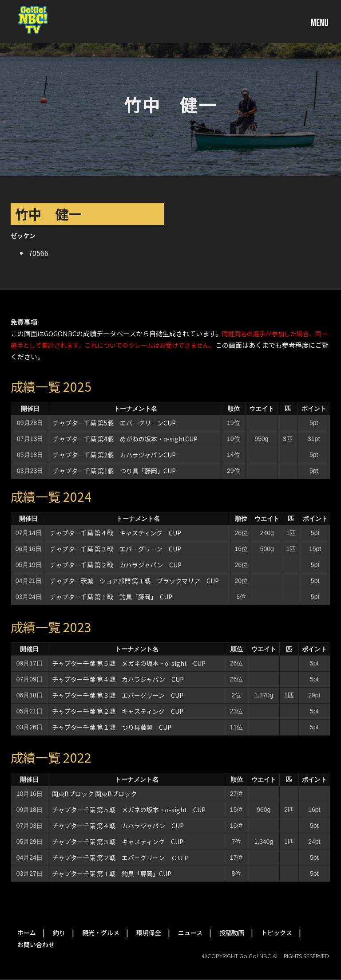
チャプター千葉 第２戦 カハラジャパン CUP (116, 565)
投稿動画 (232, 933)
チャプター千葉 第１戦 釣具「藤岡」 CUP (111, 597)
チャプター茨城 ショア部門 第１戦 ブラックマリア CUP (134, 581)
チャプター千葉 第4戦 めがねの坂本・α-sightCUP (125, 439)
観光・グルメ (101, 933)
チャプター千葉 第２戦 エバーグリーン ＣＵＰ (121, 858)
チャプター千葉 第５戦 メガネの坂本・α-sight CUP (129, 663)
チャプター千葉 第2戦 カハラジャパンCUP (114, 455)
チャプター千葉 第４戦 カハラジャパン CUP (118, 679)
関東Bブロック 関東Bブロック (94, 794)
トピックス (277, 933)
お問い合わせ (36, 945)
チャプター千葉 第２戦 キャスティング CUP (118, 711)
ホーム (27, 933)
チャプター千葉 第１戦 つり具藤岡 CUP (112, 727)
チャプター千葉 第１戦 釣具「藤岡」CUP (112, 874)
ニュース (190, 933)
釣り (59, 933)
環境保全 (149, 933)
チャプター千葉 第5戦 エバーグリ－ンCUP (114, 423)
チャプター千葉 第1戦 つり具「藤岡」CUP (114, 471)
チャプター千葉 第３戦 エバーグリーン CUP (115, 549)
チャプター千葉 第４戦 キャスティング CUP (115, 533)
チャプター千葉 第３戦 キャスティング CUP (118, 842)
